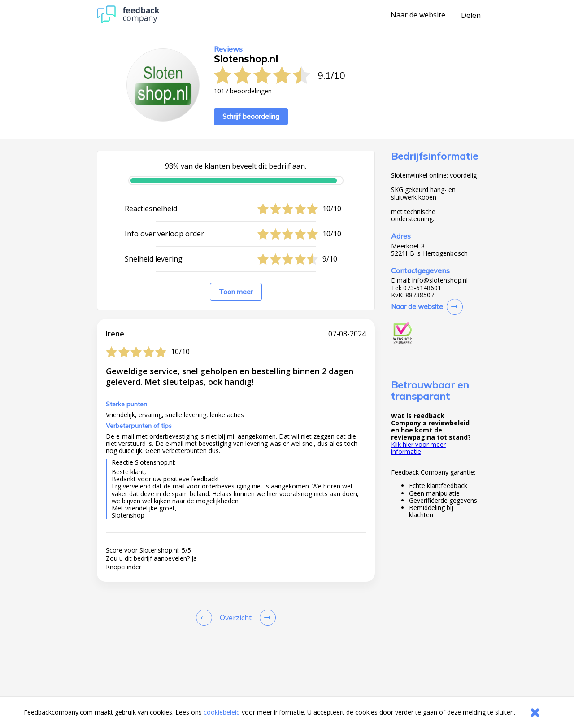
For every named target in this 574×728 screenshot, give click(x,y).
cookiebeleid (222, 712)
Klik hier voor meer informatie (418, 448)
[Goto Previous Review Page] (206, 618)
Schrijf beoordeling (251, 116)
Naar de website (418, 15)
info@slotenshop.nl (440, 280)
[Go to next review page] (266, 618)
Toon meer (236, 292)
